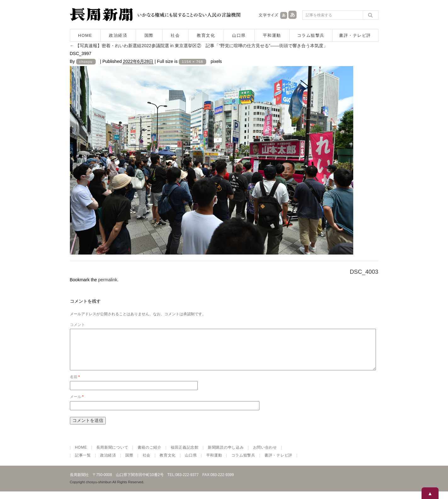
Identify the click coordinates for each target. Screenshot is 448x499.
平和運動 (272, 35)
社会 (175, 35)
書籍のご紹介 (150, 455)
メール (77, 404)
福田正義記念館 (185, 455)
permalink (108, 280)
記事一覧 (83, 463)
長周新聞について (112, 455)
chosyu (86, 62)
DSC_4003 (364, 272)
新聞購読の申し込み (226, 455)
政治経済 (118, 35)
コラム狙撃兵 (311, 35)
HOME (85, 35)
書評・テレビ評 (355, 35)
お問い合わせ (265, 455)
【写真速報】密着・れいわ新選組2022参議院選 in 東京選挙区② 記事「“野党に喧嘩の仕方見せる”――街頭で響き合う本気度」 (199, 46)
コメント (77, 325)
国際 (149, 35)
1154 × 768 (193, 62)
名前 (75, 384)
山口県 (239, 35)
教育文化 (206, 35)
